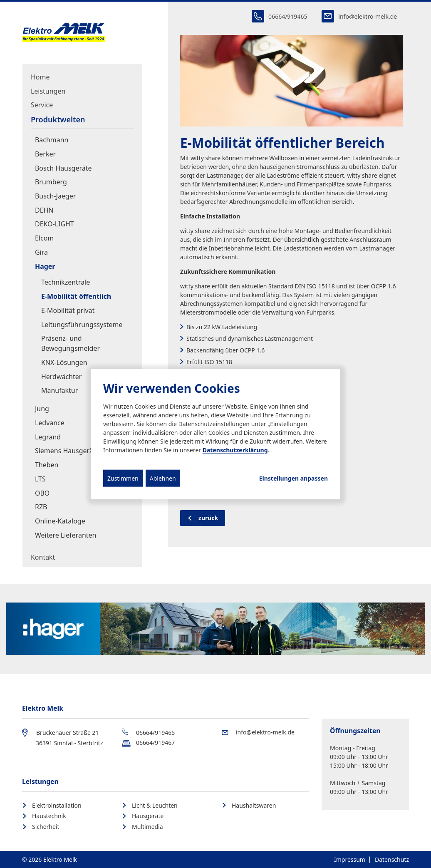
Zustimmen (123, 478)
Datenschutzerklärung (235, 450)
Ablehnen (163, 478)
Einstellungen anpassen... (294, 478)
